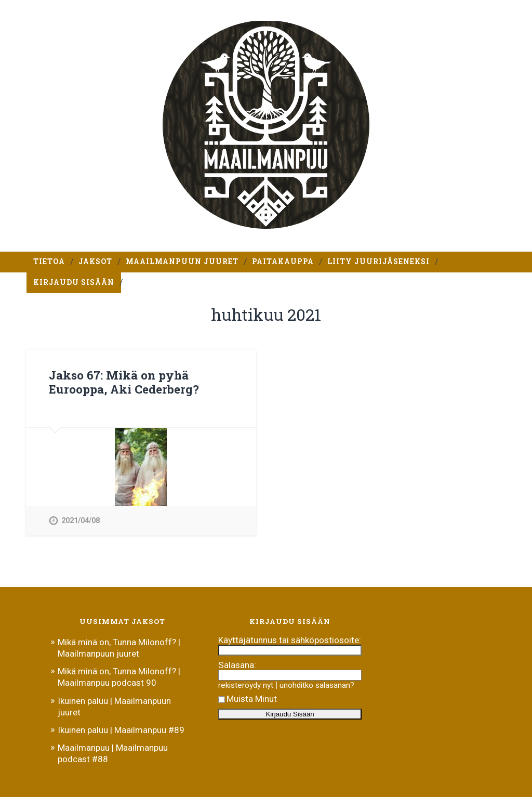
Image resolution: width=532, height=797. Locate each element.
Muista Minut (248, 699)
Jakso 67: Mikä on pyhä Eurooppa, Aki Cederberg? (124, 382)
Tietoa (49, 262)
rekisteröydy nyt (246, 685)
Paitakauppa (283, 262)
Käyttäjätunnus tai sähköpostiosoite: (290, 640)
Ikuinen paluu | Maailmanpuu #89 (121, 730)
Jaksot (95, 262)
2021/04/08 (81, 521)
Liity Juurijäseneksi (378, 262)
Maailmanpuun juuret (182, 262)
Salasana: (237, 665)
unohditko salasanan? (317, 685)
